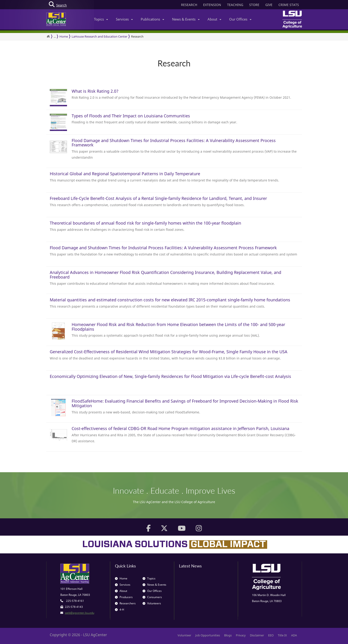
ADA (294, 635)
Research (137, 36)
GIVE (269, 5)
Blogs (228, 635)
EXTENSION (212, 5)
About (214, 19)
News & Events (186, 19)
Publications (152, 19)
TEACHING (235, 5)
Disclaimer (257, 635)
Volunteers (152, 603)
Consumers (152, 597)
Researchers (125, 603)
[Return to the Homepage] (48, 36)
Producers (124, 597)
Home (64, 36)
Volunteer (184, 635)
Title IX (282, 635)
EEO (271, 635)
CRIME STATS (289, 5)
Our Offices (240, 19)
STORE (254, 5)
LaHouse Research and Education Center (99, 36)
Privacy (241, 635)
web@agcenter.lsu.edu (80, 613)
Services (124, 19)
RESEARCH (189, 5)
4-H (120, 610)
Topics (101, 19)
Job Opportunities (208, 635)
